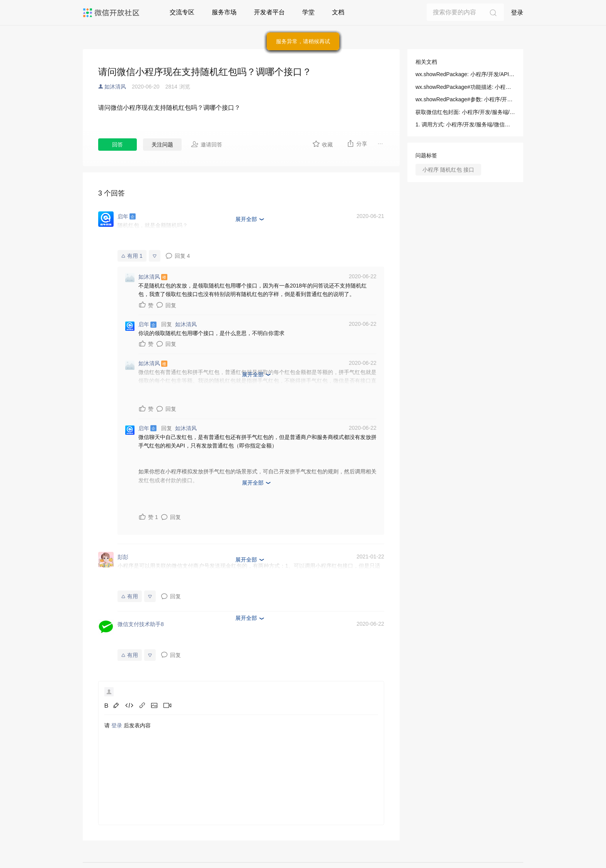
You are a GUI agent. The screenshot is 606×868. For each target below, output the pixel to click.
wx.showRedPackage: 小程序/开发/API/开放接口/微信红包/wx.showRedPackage (465, 74)
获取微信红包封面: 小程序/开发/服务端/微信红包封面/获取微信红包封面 (465, 112)
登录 (517, 13)
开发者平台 (269, 12)
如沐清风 (115, 87)
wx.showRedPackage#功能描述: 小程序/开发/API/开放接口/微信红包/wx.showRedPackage (465, 87)
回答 (117, 145)
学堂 (308, 12)
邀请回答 (207, 144)
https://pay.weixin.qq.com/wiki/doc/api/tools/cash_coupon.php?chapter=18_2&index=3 (280, 242)
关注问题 (162, 145)
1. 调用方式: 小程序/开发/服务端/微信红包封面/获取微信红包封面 (465, 124)
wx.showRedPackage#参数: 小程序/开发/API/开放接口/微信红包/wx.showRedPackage (465, 99)
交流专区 (182, 12)
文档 (338, 12)
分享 (357, 143)
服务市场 (224, 12)
